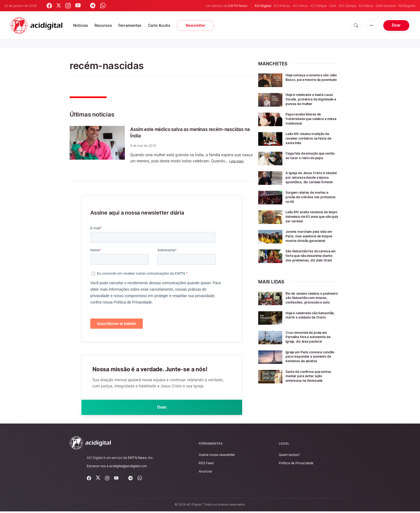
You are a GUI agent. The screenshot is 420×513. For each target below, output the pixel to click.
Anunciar (205, 473)
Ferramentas (130, 25)
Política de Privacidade (296, 465)
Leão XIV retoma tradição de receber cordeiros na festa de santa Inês (312, 142)
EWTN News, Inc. (141, 459)
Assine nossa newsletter (217, 456)
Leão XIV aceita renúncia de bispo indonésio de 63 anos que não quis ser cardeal (310, 224)
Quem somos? (289, 456)
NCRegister (407, 6)
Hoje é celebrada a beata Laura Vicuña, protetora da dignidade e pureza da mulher (309, 101)
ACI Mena (366, 6)
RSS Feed (206, 465)
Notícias (81, 25)
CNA (333, 6)
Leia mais (237, 161)
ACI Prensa (282, 6)
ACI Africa (300, 6)
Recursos (103, 25)
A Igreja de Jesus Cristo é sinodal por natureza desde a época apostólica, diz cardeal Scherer (312, 183)
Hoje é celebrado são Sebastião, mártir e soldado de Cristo (310, 336)
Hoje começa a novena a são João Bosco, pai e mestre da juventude (311, 79)
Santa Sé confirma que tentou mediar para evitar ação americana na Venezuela (312, 399)
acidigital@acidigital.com (128, 468)
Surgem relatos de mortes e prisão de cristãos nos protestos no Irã (310, 205)
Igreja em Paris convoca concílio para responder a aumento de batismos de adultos (309, 377)
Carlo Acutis (159, 25)
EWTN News (238, 6)
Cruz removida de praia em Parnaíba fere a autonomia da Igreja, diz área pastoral (312, 356)
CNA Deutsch (386, 6)
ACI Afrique (318, 6)
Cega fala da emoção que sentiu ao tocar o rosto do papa (308, 162)
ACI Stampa (347, 6)
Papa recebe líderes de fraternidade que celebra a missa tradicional (309, 123)
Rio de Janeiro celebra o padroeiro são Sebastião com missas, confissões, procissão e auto (312, 315)
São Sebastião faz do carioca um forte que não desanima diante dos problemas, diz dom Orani (311, 269)
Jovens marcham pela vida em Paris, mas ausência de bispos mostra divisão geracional (310, 246)
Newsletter (196, 25)
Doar (396, 25)
